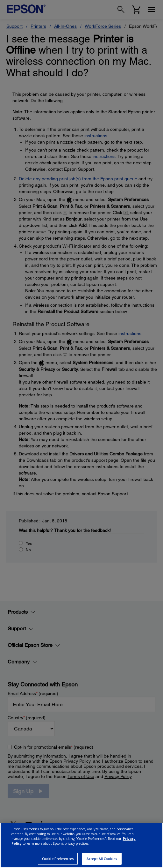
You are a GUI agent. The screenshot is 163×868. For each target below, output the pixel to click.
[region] (81, 845)
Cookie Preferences (58, 859)
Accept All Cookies (102, 859)
